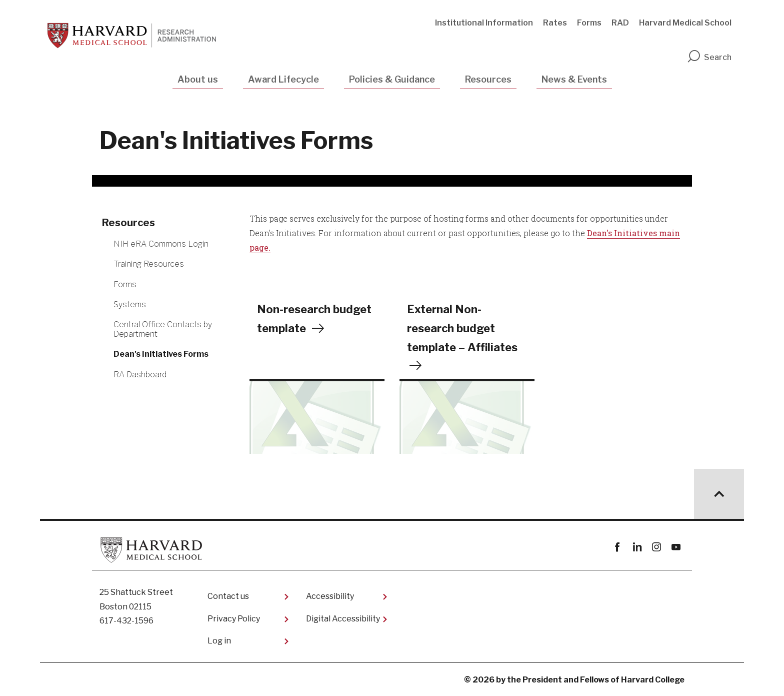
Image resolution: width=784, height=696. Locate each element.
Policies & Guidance (392, 79)
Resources (488, 79)
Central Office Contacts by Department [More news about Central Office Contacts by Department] (163, 329)
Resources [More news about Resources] (128, 223)
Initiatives (636, 233)
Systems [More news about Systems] (130, 304)
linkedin (637, 547)
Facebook (617, 547)
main (669, 233)
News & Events (574, 79)
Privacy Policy (234, 619)
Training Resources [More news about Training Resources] (149, 264)
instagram (656, 547)
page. (260, 247)
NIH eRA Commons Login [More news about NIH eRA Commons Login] (161, 244)
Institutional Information (484, 23)
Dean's (600, 233)
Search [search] (709, 57)
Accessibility (330, 596)
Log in (219, 641)
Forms (589, 23)
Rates (555, 23)
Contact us (228, 596)
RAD (620, 23)
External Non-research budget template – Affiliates (462, 328)
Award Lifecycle (283, 79)
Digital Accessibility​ (343, 619)
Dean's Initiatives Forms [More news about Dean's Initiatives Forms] (161, 354)
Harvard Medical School (685, 23)
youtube (676, 547)
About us (198, 79)
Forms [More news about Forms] (125, 284)
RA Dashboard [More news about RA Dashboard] (140, 375)
